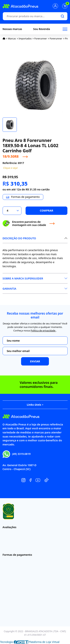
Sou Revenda (42, 29)
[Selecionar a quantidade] (12, 211)
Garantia (10, 289)
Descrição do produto (19, 238)
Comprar (46, 211)
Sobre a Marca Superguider (23, 278)
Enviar (35, 361)
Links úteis (35, 405)
